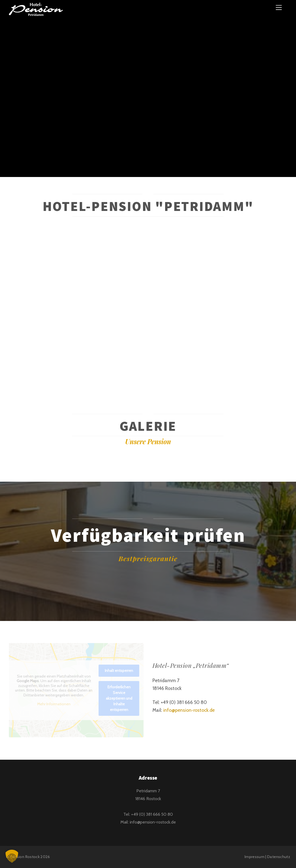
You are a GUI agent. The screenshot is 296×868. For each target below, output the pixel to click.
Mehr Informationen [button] (54, 704)
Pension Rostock (25, 857)
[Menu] (279, 7)
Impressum (255, 857)
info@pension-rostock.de (189, 710)
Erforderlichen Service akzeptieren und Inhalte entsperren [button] (119, 698)
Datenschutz (279, 857)
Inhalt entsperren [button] (119, 671)
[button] (12, 856)
